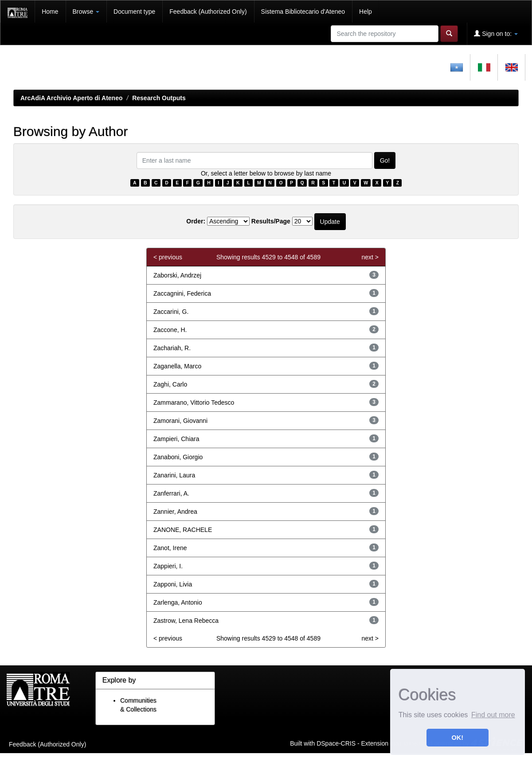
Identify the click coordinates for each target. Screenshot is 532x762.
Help (366, 12)
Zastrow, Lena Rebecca (186, 621)
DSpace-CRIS (336, 743)
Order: (196, 221)
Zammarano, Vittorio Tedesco (194, 402)
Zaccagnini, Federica (182, 293)
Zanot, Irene (170, 548)
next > (370, 257)
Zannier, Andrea (175, 512)
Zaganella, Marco (177, 366)
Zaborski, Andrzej (177, 275)
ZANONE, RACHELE (183, 530)
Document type (134, 12)
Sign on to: (496, 33)
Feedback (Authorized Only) (208, 12)
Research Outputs (159, 98)
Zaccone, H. (170, 330)
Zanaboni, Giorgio (178, 457)
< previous (168, 257)
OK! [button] (458, 738)
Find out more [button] (493, 715)
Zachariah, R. (172, 348)
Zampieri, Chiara (176, 439)
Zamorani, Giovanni (180, 421)
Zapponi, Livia (173, 584)
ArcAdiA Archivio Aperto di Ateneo (72, 98)
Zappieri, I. (168, 566)
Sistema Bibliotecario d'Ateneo (303, 12)
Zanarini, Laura (174, 475)
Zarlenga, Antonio (178, 602)
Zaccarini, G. (171, 312)
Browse (86, 12)
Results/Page (271, 221)
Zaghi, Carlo (170, 384)
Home (50, 12)
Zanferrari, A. (171, 493)
